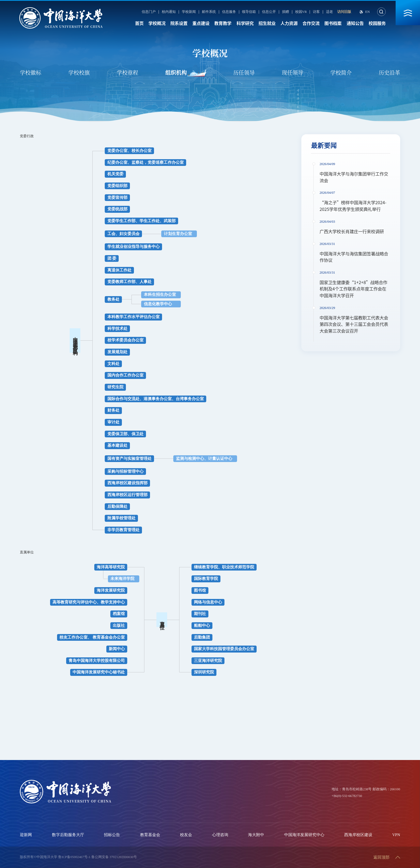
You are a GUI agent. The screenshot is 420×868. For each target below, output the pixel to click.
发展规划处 (117, 352)
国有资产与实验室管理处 (130, 459)
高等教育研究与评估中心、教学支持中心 (89, 602)
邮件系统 (209, 12)
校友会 (186, 835)
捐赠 (286, 12)
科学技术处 (117, 329)
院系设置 (179, 23)
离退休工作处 (119, 270)
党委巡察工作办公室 (166, 162)
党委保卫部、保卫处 (125, 434)
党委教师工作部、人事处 (130, 282)
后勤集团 (202, 637)
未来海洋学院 (122, 579)
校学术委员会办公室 (125, 340)
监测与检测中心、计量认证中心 (204, 459)
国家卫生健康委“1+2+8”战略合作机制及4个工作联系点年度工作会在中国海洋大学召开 (353, 289)
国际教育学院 (206, 579)
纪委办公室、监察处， (127, 162)
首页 (139, 23)
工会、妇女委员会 (123, 234)
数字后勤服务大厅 (68, 835)
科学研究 (245, 23)
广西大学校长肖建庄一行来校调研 (352, 232)
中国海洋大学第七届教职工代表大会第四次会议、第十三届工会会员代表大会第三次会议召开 (354, 324)
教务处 (113, 299)
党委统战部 (117, 209)
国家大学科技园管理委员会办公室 (224, 649)
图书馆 (200, 590)
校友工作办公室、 (76, 637)
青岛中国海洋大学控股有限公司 (97, 661)
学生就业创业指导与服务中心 (134, 247)
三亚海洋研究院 (208, 661)
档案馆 (119, 614)
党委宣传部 (117, 198)
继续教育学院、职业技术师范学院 (224, 567)
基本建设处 (117, 445)
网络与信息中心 (208, 602)
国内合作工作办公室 (125, 375)
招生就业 (267, 23)
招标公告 (112, 835)
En (367, 12)
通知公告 (355, 23)
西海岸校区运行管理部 (127, 495)
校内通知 (169, 12)
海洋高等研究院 (111, 567)
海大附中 (256, 835)
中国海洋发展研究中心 (304, 835)
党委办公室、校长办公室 (130, 151)
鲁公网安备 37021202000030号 (114, 857)
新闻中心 (117, 649)
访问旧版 (344, 12)
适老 (329, 12)
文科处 (113, 364)
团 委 (112, 258)
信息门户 (149, 12)
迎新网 (26, 835)
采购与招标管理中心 (125, 471)
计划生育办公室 (178, 234)
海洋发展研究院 (111, 590)
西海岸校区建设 (358, 835)
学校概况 (157, 23)
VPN (396, 835)
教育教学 (223, 23)
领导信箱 (249, 12)
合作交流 (311, 23)
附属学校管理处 (121, 518)
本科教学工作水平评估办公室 (134, 317)
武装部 (170, 221)
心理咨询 (220, 835)
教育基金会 (150, 835)
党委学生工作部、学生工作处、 (136, 221)
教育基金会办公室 (109, 637)
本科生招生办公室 (160, 295)
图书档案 (333, 23)
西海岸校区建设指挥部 (127, 483)
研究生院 (115, 387)
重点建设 (201, 23)
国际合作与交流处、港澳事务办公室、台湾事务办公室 (156, 399)
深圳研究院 (204, 672)
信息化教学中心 (158, 304)
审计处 (113, 422)
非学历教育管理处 (123, 530)
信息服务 (229, 12)
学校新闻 (189, 12)
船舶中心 (202, 625)
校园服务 (377, 23)
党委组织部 (117, 186)
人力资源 (289, 23)
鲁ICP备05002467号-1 (74, 857)
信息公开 (269, 12)
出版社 (119, 625)
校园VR (301, 12)
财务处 (113, 410)
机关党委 (115, 174)
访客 (316, 12)
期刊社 (200, 614)
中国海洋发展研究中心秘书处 (99, 672)
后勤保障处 (117, 506)
